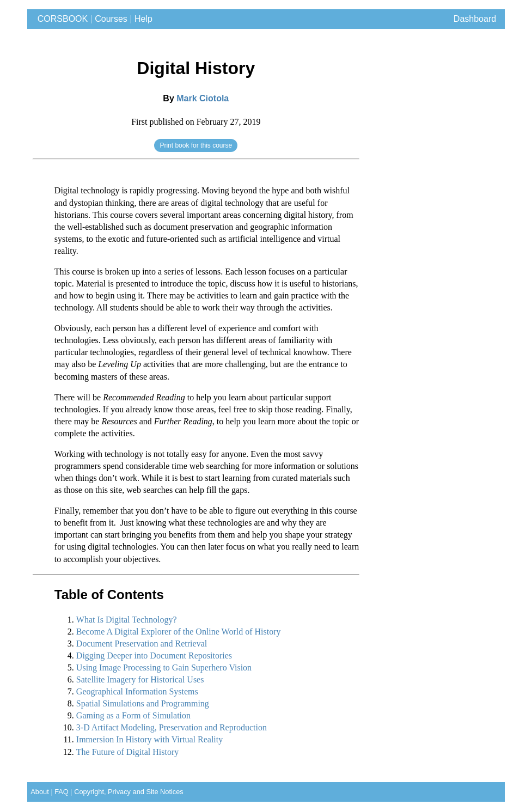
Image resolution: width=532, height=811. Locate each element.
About (38, 792)
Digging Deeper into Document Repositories (154, 655)
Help (143, 19)
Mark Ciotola (203, 98)
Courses (111, 19)
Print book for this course (196, 145)
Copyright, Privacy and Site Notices (129, 792)
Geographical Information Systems (137, 691)
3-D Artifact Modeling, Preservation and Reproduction (172, 727)
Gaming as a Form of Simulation (133, 715)
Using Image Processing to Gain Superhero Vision (164, 667)
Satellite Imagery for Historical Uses (140, 679)
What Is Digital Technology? (127, 620)
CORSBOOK (60, 19)
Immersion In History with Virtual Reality (149, 739)
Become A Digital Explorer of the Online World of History (179, 632)
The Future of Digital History (127, 752)
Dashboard (475, 19)
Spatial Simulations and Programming (143, 703)
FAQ (62, 792)
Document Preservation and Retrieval (142, 644)
